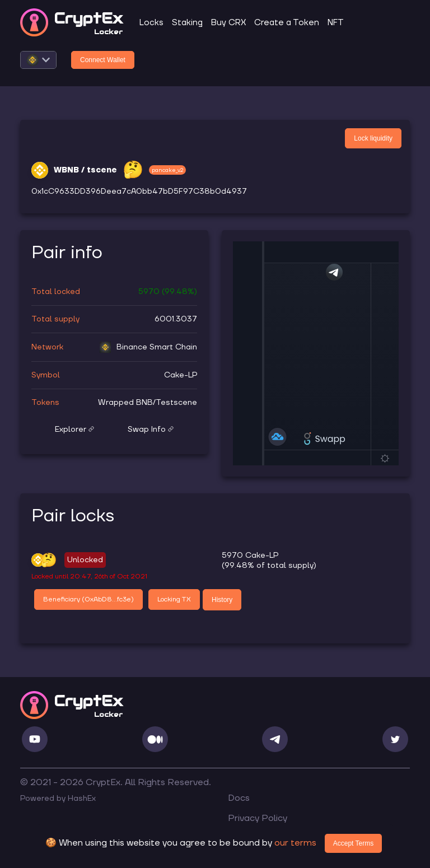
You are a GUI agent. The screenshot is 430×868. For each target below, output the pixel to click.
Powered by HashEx (58, 799)
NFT (336, 23)
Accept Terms (353, 843)
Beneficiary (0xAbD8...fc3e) (88, 599)
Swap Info (151, 430)
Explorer (74, 430)
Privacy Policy (258, 818)
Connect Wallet (103, 60)
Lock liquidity (373, 138)
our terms (295, 843)
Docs (239, 798)
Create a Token (287, 23)
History (222, 600)
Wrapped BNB (125, 403)
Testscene (176, 403)
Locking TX (174, 599)
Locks (151, 23)
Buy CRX (228, 23)
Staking (187, 23)
